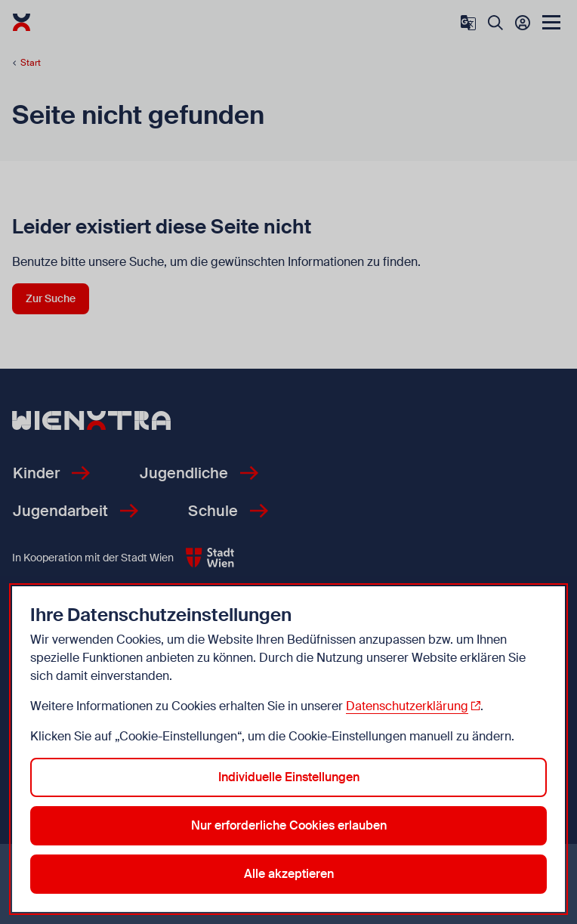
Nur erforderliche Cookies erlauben (289, 825)
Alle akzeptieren (289, 874)
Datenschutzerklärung (407, 706)
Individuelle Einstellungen (289, 777)
